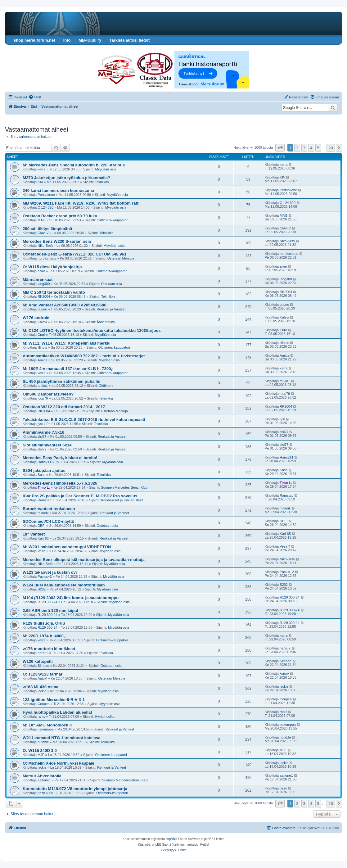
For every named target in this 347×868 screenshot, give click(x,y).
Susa (41, 475)
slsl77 (42, 436)
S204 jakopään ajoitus (44, 470)
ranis (41, 717)
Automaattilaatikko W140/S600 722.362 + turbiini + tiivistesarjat (84, 356)
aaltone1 (44, 780)
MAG (41, 220)
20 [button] (331, 148)
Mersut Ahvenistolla (42, 776)
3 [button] (304, 148)
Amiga (42, 360)
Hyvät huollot (105, 717)
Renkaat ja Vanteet (111, 309)
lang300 (44, 284)
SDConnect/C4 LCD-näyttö (48, 521)
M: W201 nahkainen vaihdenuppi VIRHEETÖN (67, 547)
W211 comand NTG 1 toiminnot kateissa (62, 738)
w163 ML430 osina (41, 687)
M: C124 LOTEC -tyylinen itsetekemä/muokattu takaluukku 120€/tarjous (92, 330)
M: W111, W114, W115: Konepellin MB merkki (67, 343)
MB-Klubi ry (90, 40)
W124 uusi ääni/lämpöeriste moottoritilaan (64, 585)
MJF (41, 755)
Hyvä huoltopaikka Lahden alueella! (57, 712)
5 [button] (318, 148)
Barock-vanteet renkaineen (49, 509)
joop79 (43, 398)
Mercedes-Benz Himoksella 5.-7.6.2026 (60, 483)
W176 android (36, 318)
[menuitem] (35, 97)
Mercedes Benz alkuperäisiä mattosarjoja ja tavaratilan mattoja (84, 560)
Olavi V (43, 233)
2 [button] (297, 148)
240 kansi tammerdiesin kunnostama (58, 190)
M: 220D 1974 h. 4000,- (44, 636)
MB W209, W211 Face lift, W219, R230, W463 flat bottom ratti (81, 203)
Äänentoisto (106, 322)
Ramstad (44, 500)
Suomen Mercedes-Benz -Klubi (124, 487)
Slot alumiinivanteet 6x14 (47, 445)
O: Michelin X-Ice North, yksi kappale (59, 763)
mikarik (43, 513)
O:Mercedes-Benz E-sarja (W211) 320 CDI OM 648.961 (74, 254)
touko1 (43, 386)
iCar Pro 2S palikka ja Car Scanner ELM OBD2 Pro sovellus (80, 496)
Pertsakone (46, 195)
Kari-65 (43, 538)
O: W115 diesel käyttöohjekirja (52, 267)
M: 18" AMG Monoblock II (47, 725)
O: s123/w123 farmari (43, 674)
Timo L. (44, 487)
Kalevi (42, 322)
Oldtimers (106, 386)
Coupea (44, 704)
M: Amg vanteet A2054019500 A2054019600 (65, 305)
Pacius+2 (45, 576)
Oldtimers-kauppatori (113, 220)
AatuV (42, 678)
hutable (43, 742)
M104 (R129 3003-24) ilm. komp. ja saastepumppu (71, 598)
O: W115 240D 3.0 (40, 750)
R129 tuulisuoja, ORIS (44, 623)
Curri (41, 335)
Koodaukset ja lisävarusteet (122, 500)
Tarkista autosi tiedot (129, 40)
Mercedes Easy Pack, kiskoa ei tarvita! (60, 458)
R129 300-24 (47, 602)
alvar (41, 271)
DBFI (41, 526)
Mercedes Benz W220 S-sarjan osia (57, 241)
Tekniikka (102, 182)
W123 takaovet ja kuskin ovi (50, 572)
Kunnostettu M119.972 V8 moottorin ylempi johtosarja (75, 789)
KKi (40, 182)
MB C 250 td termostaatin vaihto (54, 292)
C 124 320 (45, 207)
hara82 (43, 653)
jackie (42, 691)
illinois (42, 347)
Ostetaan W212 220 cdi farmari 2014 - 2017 (64, 407)
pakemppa (45, 729)
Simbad (43, 666)
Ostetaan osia (112, 284)
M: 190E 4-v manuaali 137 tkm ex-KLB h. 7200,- (68, 369)
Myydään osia (106, 169)
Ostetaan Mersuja (121, 258)
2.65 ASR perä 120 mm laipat (50, 610)
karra (41, 169)
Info (67, 40)
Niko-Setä (45, 246)
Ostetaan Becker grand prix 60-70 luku (60, 216)
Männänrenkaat (38, 280)
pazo (41, 793)
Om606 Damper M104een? (48, 394)
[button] (280, 148)
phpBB (170, 839)
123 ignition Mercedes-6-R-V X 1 (54, 700)
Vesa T (43, 551)
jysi (40, 424)
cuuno (42, 309)
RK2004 (44, 296)
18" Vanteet (34, 534)
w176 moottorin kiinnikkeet (49, 649)
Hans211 (44, 462)
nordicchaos (47, 258)
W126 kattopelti (38, 661)
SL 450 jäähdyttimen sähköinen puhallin (61, 381)
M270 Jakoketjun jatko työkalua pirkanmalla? (66, 178)
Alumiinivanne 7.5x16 (43, 432)
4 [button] (311, 148)
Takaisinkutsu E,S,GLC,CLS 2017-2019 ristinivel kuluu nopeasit (84, 420)
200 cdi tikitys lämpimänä (47, 229)
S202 (42, 589)
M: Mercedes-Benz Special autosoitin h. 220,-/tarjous (74, 165)
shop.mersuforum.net (34, 40)
